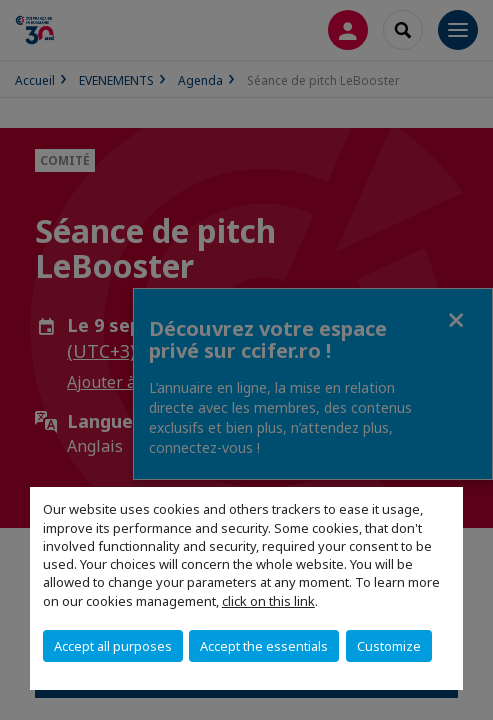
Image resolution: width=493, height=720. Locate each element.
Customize (389, 646)
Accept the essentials (264, 646)
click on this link (268, 601)
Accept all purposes (113, 646)
